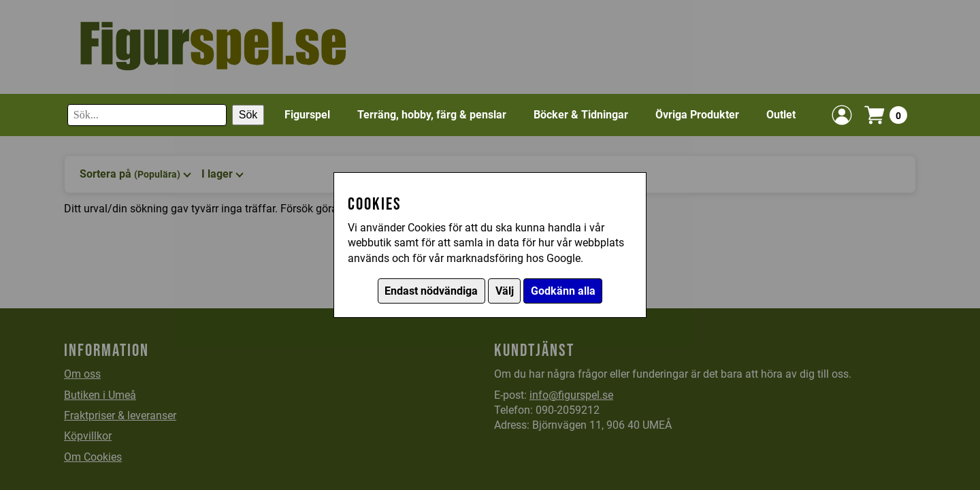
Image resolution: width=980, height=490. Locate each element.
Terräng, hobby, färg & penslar (432, 115)
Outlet (781, 115)
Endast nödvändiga (431, 291)
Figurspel (307, 115)
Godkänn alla (563, 291)
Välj (505, 291)
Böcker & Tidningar (581, 115)
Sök (248, 115)
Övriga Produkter (697, 115)
